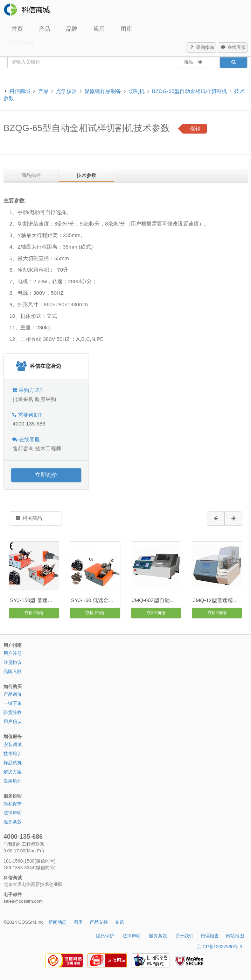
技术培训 (13, 754)
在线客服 (233, 48)
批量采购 (23, 399)
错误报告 (210, 936)
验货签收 (13, 712)
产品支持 (99, 922)
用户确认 (13, 721)
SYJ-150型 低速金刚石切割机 (34, 600)
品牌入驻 (13, 671)
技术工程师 (48, 448)
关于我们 (184, 936)
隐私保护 (13, 804)
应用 (99, 29)
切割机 (137, 91)
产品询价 (13, 694)
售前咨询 (23, 448)
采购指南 (202, 48)
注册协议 (13, 662)
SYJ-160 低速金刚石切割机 (95, 600)
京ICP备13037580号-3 (219, 947)
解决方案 (13, 772)
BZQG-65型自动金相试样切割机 (189, 91)
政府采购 (46, 399)
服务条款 (13, 822)
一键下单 (13, 703)
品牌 (72, 29)
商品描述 (31, 175)
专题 (119, 922)
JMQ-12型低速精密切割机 (218, 600)
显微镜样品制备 (103, 91)
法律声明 (13, 813)
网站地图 (235, 936)
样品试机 (13, 763)
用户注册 (13, 653)
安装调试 (13, 745)
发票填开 (13, 781)
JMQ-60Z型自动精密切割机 (156, 600)
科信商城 (20, 91)
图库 (126, 29)
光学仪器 (67, 91)
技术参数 (86, 175)
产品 (44, 29)
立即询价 (46, 475)
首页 (17, 29)
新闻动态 (57, 922)
